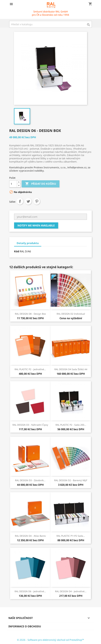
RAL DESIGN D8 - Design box (30, 314)
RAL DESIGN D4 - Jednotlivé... (71, 591)
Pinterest (37, 201)
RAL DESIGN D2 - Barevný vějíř (71, 480)
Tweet (28, 201)
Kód (17, 251)
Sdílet (20, 201)
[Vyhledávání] (50, 24)
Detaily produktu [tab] (28, 243)
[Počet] (13, 184)
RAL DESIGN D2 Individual (71, 314)
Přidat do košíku (41, 184)
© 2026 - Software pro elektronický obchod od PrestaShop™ (50, 640)
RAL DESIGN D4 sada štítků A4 (71, 369)
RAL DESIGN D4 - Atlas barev (30, 536)
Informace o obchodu (25, 626)
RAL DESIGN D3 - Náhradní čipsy (30, 425)
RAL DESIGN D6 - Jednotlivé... (30, 591)
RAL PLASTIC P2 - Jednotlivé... (30, 369)
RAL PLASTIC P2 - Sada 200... (71, 425)
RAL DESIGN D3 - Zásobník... (30, 480)
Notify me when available (36, 225)
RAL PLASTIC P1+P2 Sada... (71, 536)
